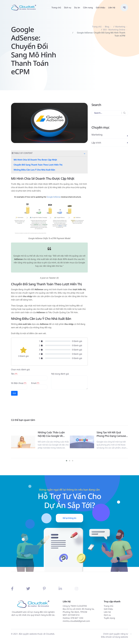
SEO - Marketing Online (114, 30)
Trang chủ (56, 8)
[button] (85, 154)
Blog (107, 27)
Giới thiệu (101, 8)
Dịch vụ (68, 8)
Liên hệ (112, 8)
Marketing (120, 27)
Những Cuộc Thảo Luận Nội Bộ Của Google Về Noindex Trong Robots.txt (52, 434)
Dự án (77, 8)
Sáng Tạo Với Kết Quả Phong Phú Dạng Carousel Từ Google (112, 434)
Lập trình (96, 143)
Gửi (14, 393)
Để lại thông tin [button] (69, 518)
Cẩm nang (88, 8)
